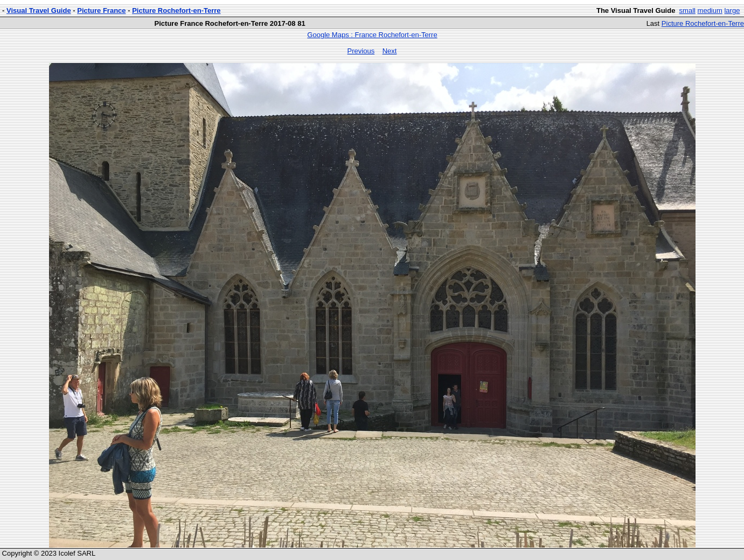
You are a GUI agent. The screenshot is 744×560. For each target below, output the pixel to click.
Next (390, 51)
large (732, 10)
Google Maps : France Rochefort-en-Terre (372, 35)
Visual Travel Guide (39, 10)
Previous (361, 51)
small (687, 10)
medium (710, 10)
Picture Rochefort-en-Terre (176, 10)
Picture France (101, 10)
